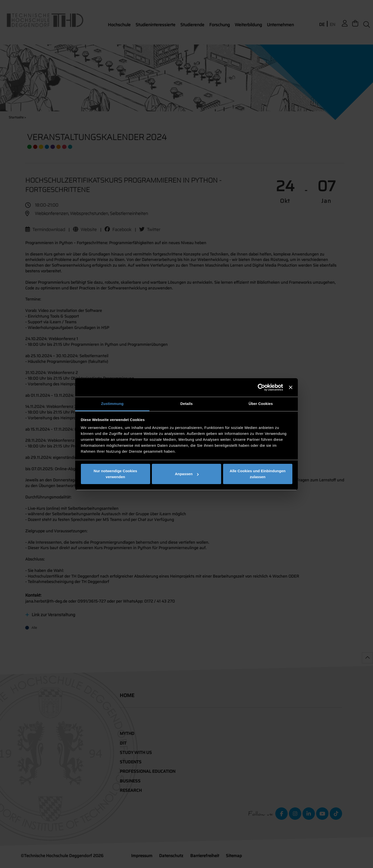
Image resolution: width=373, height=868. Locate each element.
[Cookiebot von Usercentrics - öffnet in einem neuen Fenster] (261, 387)
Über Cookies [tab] (261, 404)
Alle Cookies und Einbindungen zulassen (258, 474)
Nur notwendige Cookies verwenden (116, 474)
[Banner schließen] (291, 387)
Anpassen (187, 474)
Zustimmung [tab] (112, 404)
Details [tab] (186, 404)
